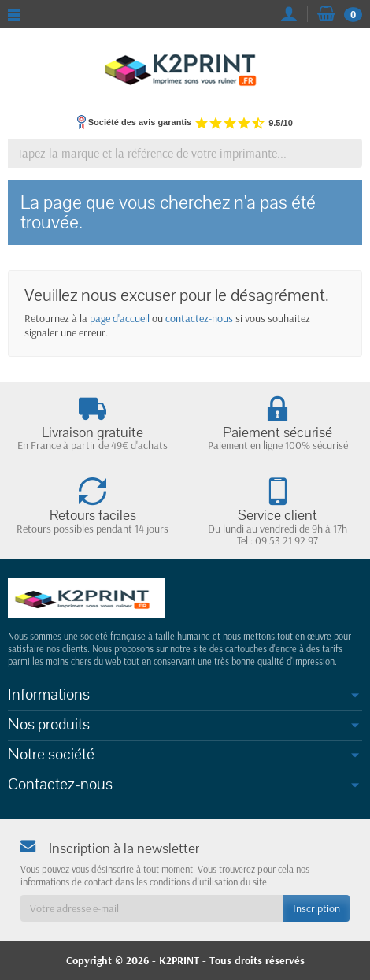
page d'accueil (120, 318)
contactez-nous (199, 318)
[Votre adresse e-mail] (152, 908)
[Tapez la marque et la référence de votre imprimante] (185, 153)
